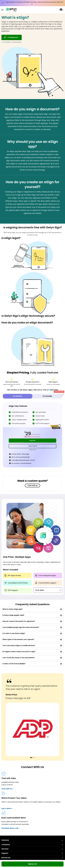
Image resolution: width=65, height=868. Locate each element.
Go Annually (52, 396)
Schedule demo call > (11, 828)
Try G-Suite (39, 590)
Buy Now (33, 440)
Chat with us (32, 485)
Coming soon (11, 37)
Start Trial (33, 446)
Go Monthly (18, 396)
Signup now (32, 864)
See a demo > (7, 808)
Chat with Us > (7, 789)
